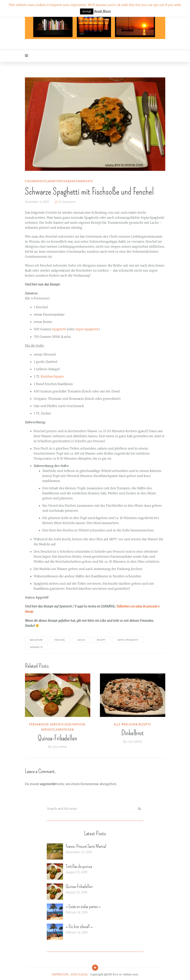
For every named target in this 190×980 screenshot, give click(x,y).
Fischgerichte (36, 181)
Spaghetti (59, 329)
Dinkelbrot (132, 732)
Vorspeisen (65, 729)
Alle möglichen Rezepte (132, 724)
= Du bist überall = (79, 925)
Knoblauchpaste (53, 376)
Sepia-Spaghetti (87, 329)
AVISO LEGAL (79, 973)
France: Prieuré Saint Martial (86, 845)
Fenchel (60, 639)
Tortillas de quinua (79, 865)
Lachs (81, 639)
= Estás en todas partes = (83, 905)
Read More (103, 11)
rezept (101, 639)
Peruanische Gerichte (47, 724)
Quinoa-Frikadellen (58, 737)
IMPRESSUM (60, 973)
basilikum (36, 639)
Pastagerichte (82, 181)
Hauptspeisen (59, 181)
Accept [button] (87, 11)
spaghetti (36, 646)
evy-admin (60, 746)
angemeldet (49, 783)
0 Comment (65, 202)
